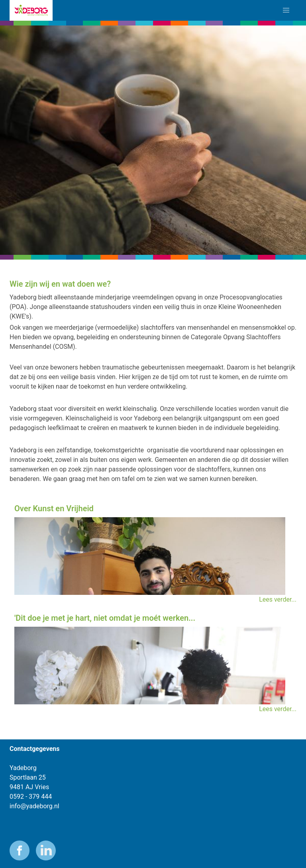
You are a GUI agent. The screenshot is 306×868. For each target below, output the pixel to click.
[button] (286, 10)
